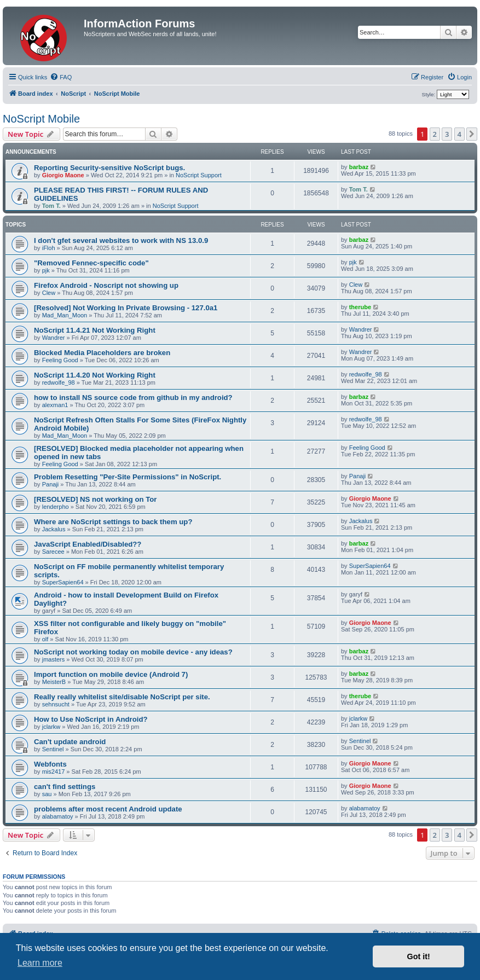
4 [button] (459, 134)
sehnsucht (56, 704)
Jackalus (54, 529)
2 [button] (435, 134)
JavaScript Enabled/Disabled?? (88, 544)
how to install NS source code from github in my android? (133, 398)
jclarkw (51, 727)
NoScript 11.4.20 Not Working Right (95, 375)
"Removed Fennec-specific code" (91, 263)
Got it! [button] (419, 956)
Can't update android (70, 742)
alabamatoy (58, 816)
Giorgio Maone (63, 175)
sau (47, 794)
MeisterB (54, 682)
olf (45, 639)
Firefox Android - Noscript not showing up (106, 285)
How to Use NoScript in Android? (91, 719)
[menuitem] (61, 77)
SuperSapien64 (63, 582)
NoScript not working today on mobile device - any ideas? (133, 652)
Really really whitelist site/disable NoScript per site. (122, 697)
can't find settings (65, 787)
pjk (46, 270)
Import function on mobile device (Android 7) (111, 674)
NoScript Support (199, 175)
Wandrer (54, 338)
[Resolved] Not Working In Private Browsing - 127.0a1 (126, 308)
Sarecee (53, 552)
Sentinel (53, 749)
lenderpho (56, 507)
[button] (472, 134)
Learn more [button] (40, 963)
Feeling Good (60, 360)
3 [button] (447, 134)
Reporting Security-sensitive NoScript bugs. (109, 168)
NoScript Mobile (41, 119)
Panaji (51, 484)
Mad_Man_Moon (65, 315)
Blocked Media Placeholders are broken (102, 353)
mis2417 (54, 772)
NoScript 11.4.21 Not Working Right (95, 330)
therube (360, 307)
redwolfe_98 (59, 382)
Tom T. (51, 206)
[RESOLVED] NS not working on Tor (95, 499)
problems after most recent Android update (108, 809)
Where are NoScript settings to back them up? (113, 522)
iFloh (49, 248)
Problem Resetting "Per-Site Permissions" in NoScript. (128, 477)
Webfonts (50, 764)
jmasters (54, 659)
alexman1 (55, 405)
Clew (49, 293)
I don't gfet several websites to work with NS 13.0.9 (121, 240)
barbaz (359, 167)
